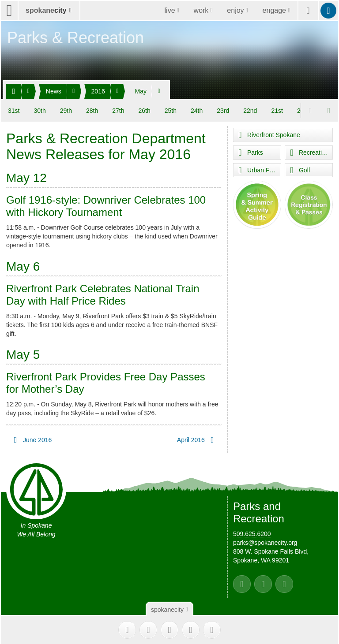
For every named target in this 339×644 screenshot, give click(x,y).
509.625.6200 (252, 534)
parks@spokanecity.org (265, 543)
